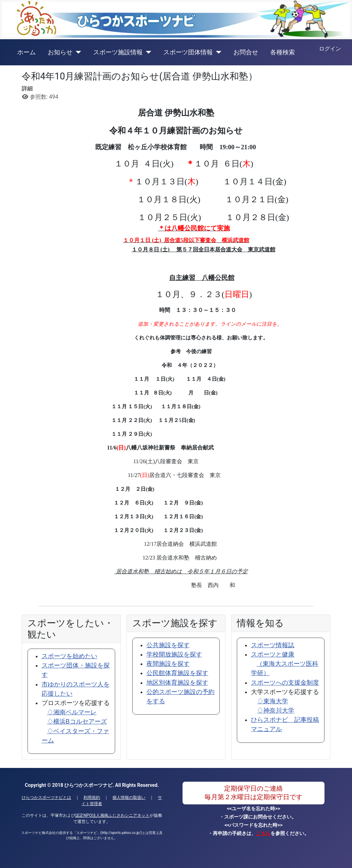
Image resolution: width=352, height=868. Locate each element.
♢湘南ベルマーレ (72, 712)
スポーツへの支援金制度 (285, 683)
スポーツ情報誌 (273, 645)
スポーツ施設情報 (118, 52)
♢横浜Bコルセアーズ (77, 721)
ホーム (26, 52)
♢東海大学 (273, 701)
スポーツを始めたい (69, 656)
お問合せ (246, 52)
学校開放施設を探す (174, 654)
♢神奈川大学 (276, 710)
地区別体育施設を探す (177, 683)
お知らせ (60, 52)
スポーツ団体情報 (188, 52)
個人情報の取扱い (129, 798)
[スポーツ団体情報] (217, 52)
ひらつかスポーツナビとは (46, 798)
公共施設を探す (168, 645)
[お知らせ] (77, 52)
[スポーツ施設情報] (147, 52)
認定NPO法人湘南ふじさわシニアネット (112, 815)
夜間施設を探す (168, 664)
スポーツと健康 (285, 664)
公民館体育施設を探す (177, 673)
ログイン (330, 49)
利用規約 (92, 798)
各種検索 (283, 52)
